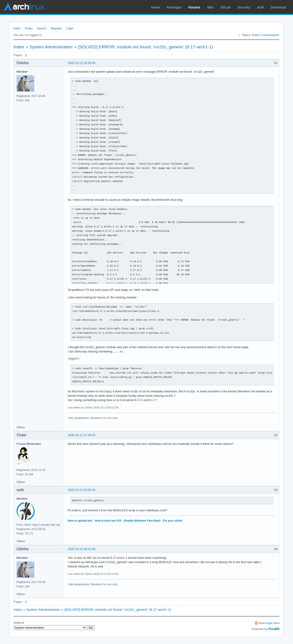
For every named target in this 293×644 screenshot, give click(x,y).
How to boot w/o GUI (108, 521)
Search (42, 28)
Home (156, 7)
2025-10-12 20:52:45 (82, 63)
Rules (29, 28)
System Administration (51, 47)
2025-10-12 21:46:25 (82, 435)
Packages (174, 7)
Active (256, 35)
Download (278, 7)
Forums (194, 7)
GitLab (225, 7)
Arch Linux (25, 7)
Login (70, 28)
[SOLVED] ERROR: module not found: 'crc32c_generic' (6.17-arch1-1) (145, 47)
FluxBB (274, 629)
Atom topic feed (269, 623)
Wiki (210, 7)
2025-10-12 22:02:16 (82, 490)
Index (17, 28)
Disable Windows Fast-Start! (142, 521)
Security (244, 7)
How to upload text (80, 521)
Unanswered (270, 35)
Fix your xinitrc (173, 521)
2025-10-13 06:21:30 (82, 549)
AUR (260, 7)
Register (56, 28)
